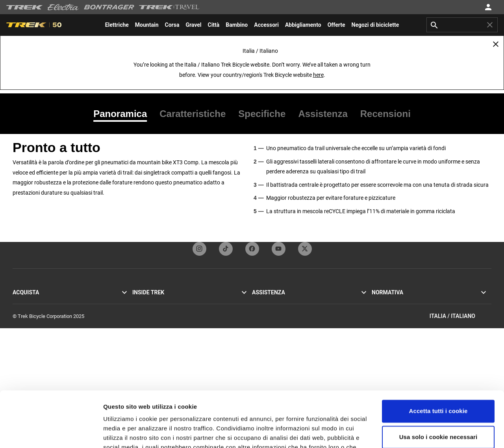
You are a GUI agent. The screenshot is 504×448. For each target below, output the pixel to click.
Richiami (381, 321)
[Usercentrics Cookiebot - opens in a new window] (51, 433)
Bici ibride (23, 321)
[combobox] (462, 25)
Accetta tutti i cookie (438, 356)
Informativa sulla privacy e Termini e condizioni (423, 302)
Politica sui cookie (392, 311)
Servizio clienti (268, 302)
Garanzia (262, 330)
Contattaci (263, 311)
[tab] (123, 114)
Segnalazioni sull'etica (396, 330)
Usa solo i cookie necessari (438, 381)
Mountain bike (28, 311)
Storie (139, 302)
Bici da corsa (27, 302)
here (318, 75)
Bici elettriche (28, 330)
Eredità (140, 321)
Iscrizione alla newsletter (279, 321)
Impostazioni (121, 432)
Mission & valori (150, 311)
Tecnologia (145, 330)
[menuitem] (117, 25)
